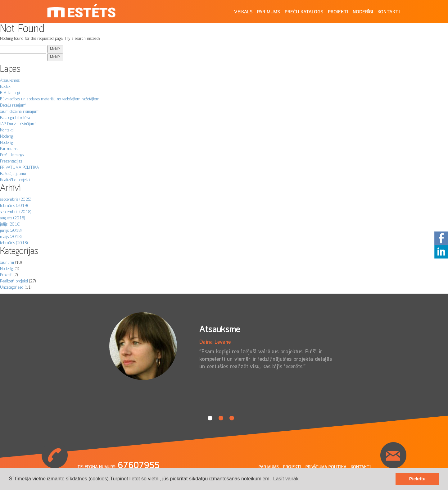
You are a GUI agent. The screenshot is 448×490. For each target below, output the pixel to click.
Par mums (269, 12)
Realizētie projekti (15, 180)
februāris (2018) (14, 243)
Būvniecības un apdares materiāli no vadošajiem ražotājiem (50, 99)
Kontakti (389, 12)
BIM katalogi (10, 93)
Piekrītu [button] (417, 479)
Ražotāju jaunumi (15, 174)
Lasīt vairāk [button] (286, 479)
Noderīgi (363, 12)
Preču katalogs (304, 12)
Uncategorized (12, 288)
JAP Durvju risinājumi (18, 124)
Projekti (338, 12)
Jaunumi (7, 263)
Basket (5, 87)
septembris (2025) (16, 200)
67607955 (139, 466)
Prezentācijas (11, 161)
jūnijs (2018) (11, 231)
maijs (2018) (11, 237)
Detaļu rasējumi (13, 105)
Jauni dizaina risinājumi (20, 112)
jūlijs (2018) (10, 224)
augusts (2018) (12, 218)
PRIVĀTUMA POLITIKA (19, 168)
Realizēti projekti (14, 281)
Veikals (243, 12)
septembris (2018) (16, 212)
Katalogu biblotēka (15, 118)
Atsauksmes (10, 81)
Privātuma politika (326, 467)
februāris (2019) (14, 206)
